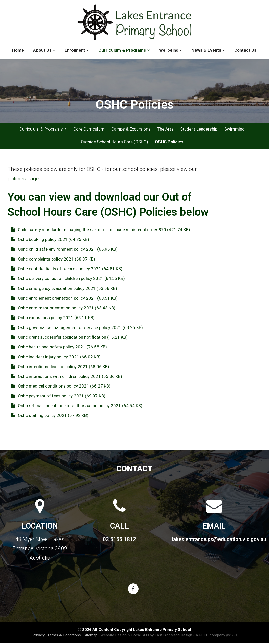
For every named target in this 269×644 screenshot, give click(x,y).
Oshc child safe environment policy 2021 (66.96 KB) (64, 250)
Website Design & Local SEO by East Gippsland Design (146, 636)
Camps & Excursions (131, 129)
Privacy (39, 636)
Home (18, 50)
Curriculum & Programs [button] (124, 50)
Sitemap (91, 636)
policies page (23, 179)
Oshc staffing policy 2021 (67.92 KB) (50, 416)
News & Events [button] (208, 50)
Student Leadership (199, 129)
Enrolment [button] (77, 50)
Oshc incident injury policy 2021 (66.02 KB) (56, 357)
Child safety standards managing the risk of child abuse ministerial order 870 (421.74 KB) (101, 230)
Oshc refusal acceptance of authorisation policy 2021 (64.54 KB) (77, 406)
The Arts (165, 129)
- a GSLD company (216, 636)
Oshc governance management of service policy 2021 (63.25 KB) (77, 328)
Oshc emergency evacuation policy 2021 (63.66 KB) (64, 289)
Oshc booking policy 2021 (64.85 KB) (50, 240)
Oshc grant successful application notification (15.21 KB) (69, 338)
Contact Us (245, 50)
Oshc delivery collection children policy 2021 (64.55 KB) (68, 279)
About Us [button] (44, 50)
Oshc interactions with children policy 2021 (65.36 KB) (67, 377)
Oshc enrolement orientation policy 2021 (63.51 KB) (64, 299)
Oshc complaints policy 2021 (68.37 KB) (53, 260)
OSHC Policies (169, 142)
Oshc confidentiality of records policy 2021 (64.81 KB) (67, 269)
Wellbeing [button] (171, 50)
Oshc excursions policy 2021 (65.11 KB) (53, 318)
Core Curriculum (89, 129)
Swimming (234, 129)
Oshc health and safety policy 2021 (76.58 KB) (59, 348)
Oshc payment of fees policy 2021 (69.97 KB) (58, 396)
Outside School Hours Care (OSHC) (114, 142)
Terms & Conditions (64, 636)
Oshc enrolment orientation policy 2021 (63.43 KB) (63, 308)
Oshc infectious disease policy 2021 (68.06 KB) (60, 367)
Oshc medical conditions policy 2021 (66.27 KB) (61, 387)
